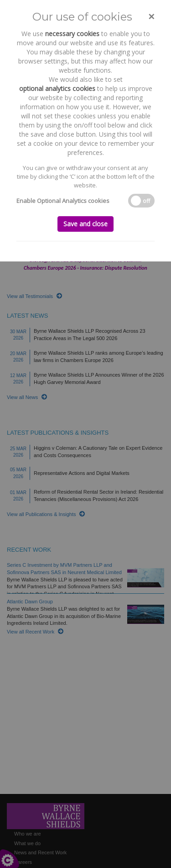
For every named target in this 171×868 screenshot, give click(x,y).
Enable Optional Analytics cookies (63, 201)
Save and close (85, 224)
